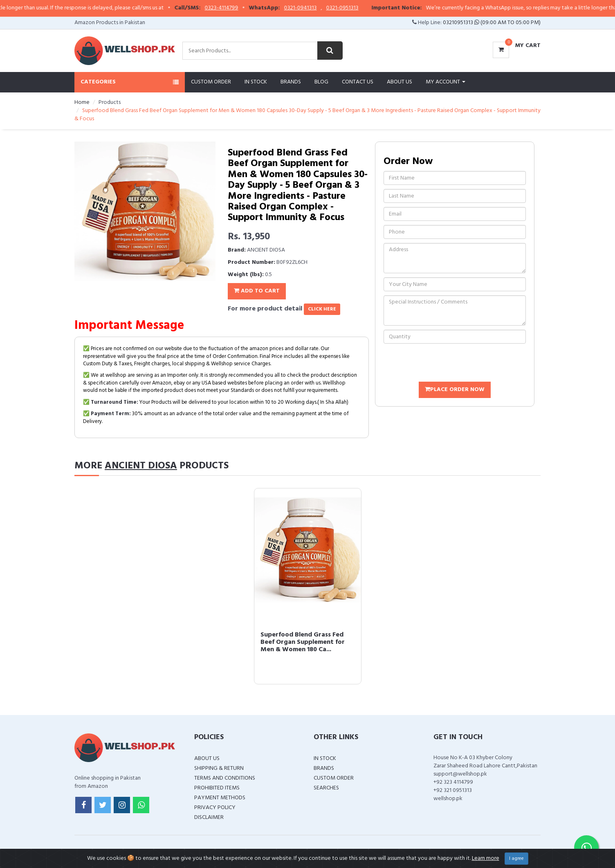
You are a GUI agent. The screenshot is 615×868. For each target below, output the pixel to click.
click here (322, 309)
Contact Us (358, 82)
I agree (516, 859)
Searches (326, 788)
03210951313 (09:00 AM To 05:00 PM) (492, 23)
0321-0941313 (315, 8)
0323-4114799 (236, 8)
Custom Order (211, 82)
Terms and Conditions (225, 778)
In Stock (256, 82)
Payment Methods (220, 798)
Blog (321, 82)
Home (82, 102)
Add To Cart (257, 291)
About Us (400, 82)
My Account (446, 82)
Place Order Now (455, 390)
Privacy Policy (215, 808)
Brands (291, 82)
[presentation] (446, 364)
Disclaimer (209, 817)
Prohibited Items (217, 788)
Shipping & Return (219, 768)
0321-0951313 (357, 8)
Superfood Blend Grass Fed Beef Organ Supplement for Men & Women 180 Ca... (303, 642)
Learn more (486, 858)
